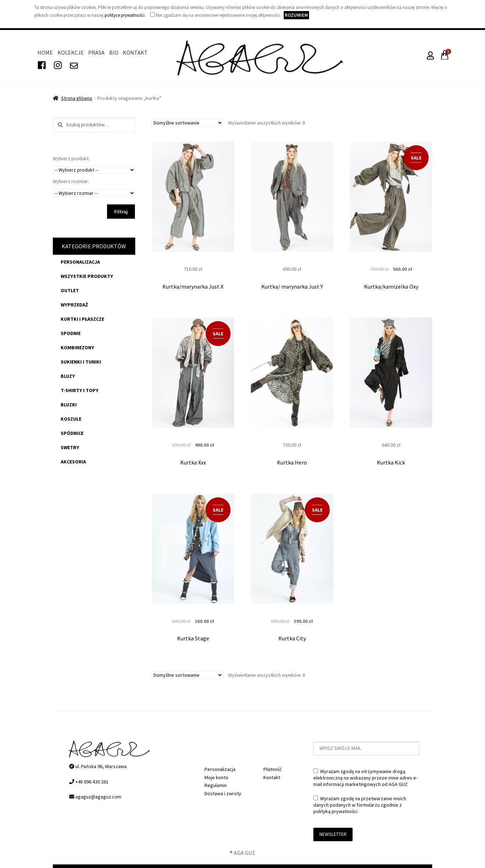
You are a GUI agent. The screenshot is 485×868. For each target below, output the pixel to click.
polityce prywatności (125, 15)
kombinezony (77, 347)
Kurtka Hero (292, 462)
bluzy (68, 376)
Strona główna (77, 98)
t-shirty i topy (80, 390)
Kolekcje (71, 52)
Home (45, 52)
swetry (70, 447)
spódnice (72, 433)
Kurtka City (292, 638)
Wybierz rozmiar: (71, 181)
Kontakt (135, 52)
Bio (114, 52)
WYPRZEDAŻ (74, 305)
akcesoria (73, 462)
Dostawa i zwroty (223, 793)
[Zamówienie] (187, 123)
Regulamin (216, 785)
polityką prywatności (335, 811)
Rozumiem (296, 15)
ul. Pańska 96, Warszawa (98, 766)
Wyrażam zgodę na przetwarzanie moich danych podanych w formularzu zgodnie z (360, 805)
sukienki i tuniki (81, 362)
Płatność (272, 769)
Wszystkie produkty (87, 276)
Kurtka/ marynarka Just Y (292, 286)
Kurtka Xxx (193, 462)
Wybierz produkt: (71, 158)
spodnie (71, 333)
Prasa (96, 52)
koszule (71, 419)
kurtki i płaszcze (82, 319)
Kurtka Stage (193, 638)
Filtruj (121, 212)
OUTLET (70, 290)
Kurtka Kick (391, 462)
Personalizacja (80, 262)
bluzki (69, 405)
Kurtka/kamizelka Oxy (391, 286)
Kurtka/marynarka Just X (193, 286)
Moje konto (216, 777)
